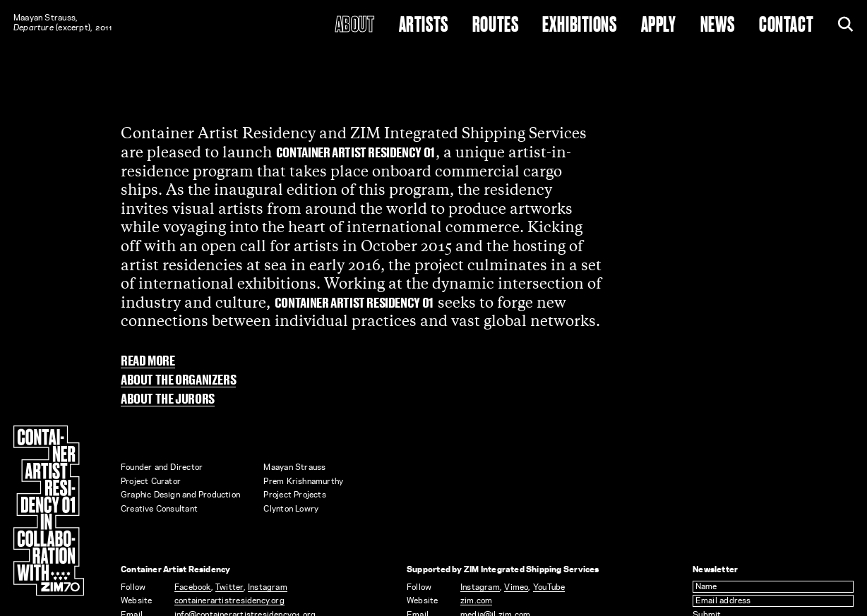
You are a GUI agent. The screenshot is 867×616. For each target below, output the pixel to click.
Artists (424, 25)
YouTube (549, 587)
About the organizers (178, 381)
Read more (148, 362)
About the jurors (168, 400)
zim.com (477, 601)
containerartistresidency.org (229, 601)
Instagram (268, 587)
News (718, 25)
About (355, 25)
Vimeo (516, 587)
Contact (786, 25)
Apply (659, 25)
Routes (495, 25)
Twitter (229, 587)
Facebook (193, 587)
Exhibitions (579, 25)
